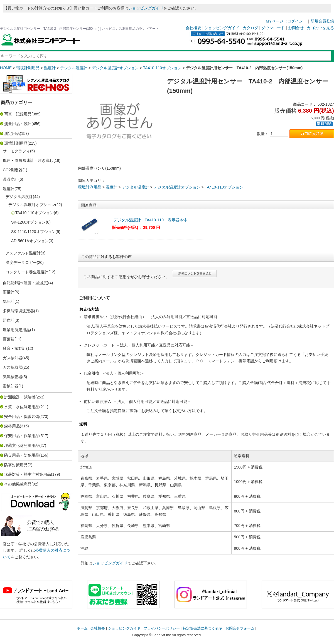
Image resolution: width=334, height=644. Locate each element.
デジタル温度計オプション (115, 68)
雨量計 (9, 292)
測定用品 (12, 133)
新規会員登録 (322, 21)
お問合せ (296, 28)
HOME (6, 68)
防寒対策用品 (16, 465)
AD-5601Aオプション (30, 241)
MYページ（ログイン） (286, 21)
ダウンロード (273, 28)
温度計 (50, 68)
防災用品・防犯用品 (22, 455)
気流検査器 (13, 377)
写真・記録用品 (18, 114)
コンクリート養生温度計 (27, 272)
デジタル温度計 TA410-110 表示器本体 (150, 220)
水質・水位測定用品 (22, 407)
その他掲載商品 (18, 484)
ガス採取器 (13, 367)
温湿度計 (11, 179)
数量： (263, 134)
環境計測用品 (28, 68)
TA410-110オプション (162, 68)
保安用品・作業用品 (22, 436)
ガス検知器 (13, 358)
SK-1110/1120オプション (33, 232)
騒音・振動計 (14, 348)
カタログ (250, 28)
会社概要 (193, 28)
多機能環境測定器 (18, 311)
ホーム (82, 628)
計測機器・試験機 (20, 397)
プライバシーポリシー (162, 628)
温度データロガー (21, 262)
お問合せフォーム (240, 628)
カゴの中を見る (320, 28)
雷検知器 (11, 386)
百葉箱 (9, 339)
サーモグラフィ (16, 151)
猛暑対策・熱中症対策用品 (28, 474)
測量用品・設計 (18, 124)
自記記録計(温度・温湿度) (25, 283)
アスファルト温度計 (23, 253)
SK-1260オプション (28, 222)
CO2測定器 (13, 170)
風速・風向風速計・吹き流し (28, 160)
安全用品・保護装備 (22, 417)
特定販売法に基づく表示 (202, 628)
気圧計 (9, 301)
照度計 (9, 320)
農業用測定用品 (16, 330)
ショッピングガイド (146, 8)
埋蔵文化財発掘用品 (22, 445)
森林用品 (12, 426)
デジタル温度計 (74, 68)
